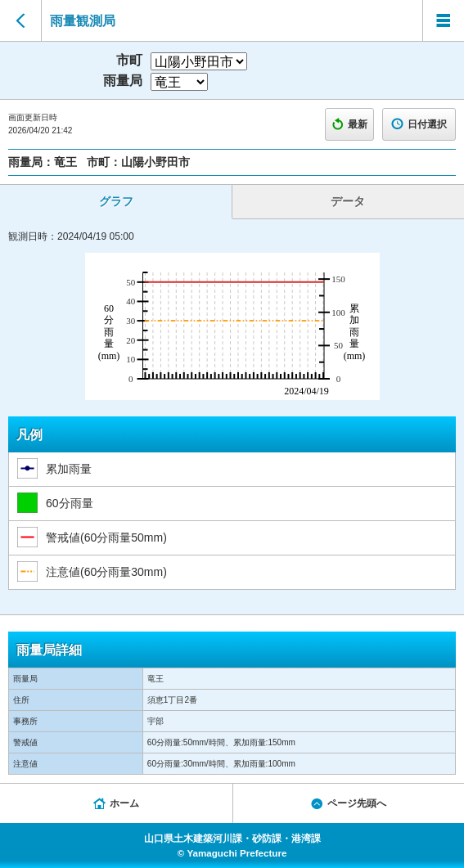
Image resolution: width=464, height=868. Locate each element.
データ (348, 201)
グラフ (116, 201)
